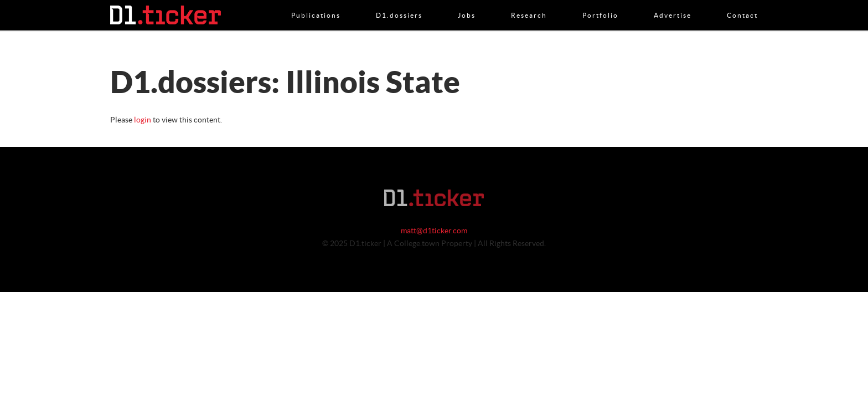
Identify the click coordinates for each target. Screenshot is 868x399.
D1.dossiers (399, 4)
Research (529, 4)
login (143, 120)
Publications (316, 4)
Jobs (467, 4)
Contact (742, 4)
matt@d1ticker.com (434, 231)
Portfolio (600, 4)
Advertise (673, 4)
